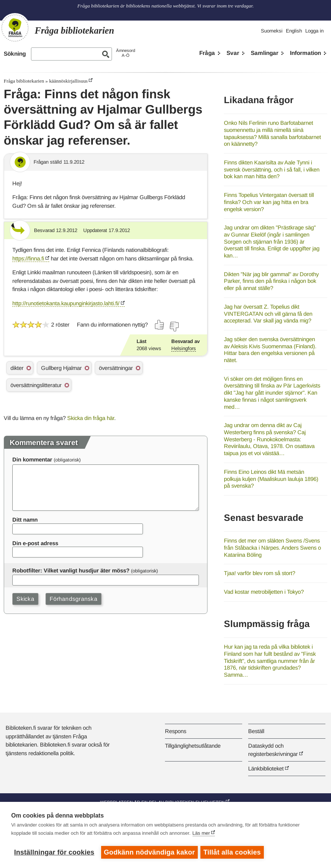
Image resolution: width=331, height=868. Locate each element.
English (294, 31)
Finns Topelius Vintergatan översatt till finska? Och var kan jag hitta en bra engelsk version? (269, 202)
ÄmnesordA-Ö (126, 53)
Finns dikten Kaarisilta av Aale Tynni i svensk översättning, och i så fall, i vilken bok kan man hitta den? (272, 169)
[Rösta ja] (160, 325)
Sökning (15, 54)
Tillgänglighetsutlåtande (193, 746)
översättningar (116, 368)
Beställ (256, 731)
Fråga (207, 53)
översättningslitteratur (36, 385)
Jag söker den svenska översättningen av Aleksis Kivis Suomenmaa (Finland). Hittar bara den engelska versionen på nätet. (270, 350)
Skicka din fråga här (91, 418)
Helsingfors (184, 348)
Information (305, 53)
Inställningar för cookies (54, 852)
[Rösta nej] (174, 327)
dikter (17, 368)
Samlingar (265, 53)
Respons (176, 731)
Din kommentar (32, 459)
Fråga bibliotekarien (24, 81)
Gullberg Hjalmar (61, 368)
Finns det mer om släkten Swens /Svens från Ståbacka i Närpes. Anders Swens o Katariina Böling (272, 547)
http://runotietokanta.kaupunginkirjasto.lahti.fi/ (66, 303)
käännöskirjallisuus (68, 81)
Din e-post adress (35, 543)
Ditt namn (25, 520)
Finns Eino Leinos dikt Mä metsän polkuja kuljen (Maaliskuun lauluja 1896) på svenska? (271, 479)
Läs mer (201, 834)
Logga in (314, 31)
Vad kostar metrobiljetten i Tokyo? (264, 592)
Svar (233, 53)
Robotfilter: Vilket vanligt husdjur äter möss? (71, 570)
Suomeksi (272, 31)
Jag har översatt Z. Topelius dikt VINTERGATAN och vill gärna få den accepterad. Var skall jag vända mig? (268, 313)
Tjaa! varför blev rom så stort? (260, 573)
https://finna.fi (28, 258)
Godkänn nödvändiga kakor (149, 852)
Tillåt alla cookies (233, 852)
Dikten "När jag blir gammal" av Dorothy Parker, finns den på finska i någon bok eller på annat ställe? (271, 281)
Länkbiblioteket (266, 768)
